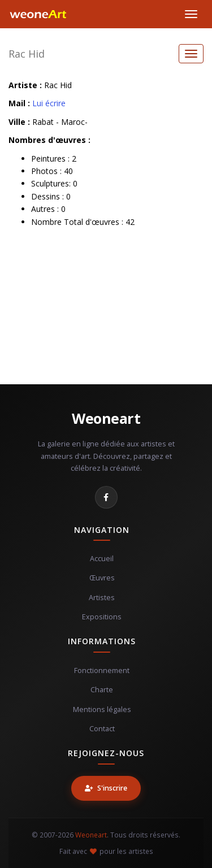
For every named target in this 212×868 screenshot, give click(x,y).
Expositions (102, 617)
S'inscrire (106, 788)
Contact (102, 729)
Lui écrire (49, 103)
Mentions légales (102, 709)
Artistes (102, 598)
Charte (102, 690)
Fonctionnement (102, 670)
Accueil (102, 559)
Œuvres (102, 578)
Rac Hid (27, 54)
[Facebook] (106, 497)
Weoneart (106, 418)
